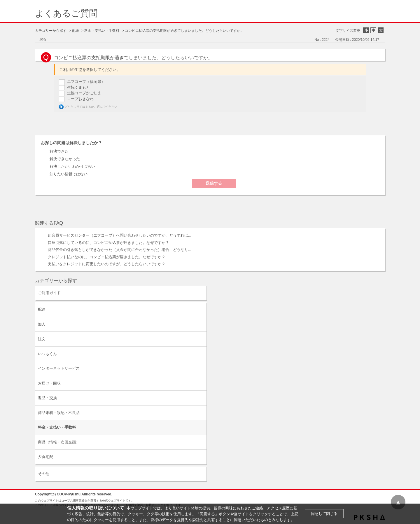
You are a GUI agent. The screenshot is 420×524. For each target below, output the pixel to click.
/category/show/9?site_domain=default (202, 309)
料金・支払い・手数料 (102, 31)
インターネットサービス (59, 368)
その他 (44, 474)
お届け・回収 (49, 383)
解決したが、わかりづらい (72, 166)
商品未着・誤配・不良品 (59, 413)
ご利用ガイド (49, 293)
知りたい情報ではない (69, 174)
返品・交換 (47, 398)
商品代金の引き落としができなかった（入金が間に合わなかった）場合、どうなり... (120, 250)
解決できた (59, 151)
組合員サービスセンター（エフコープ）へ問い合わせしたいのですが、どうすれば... (120, 235)
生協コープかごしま (84, 93)
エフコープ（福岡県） (86, 82)
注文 (42, 339)
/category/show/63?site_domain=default (202, 293)
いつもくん (47, 354)
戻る (43, 39)
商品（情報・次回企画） (59, 442)
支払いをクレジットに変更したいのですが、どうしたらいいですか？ (107, 264)
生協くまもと (78, 87)
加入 (42, 324)
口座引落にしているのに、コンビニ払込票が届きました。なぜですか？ (108, 243)
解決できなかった (65, 159)
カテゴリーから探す (51, 31)
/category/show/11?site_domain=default (202, 474)
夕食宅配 (45, 457)
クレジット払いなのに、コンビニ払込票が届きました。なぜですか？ (107, 257)
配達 (76, 31)
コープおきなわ (80, 99)
